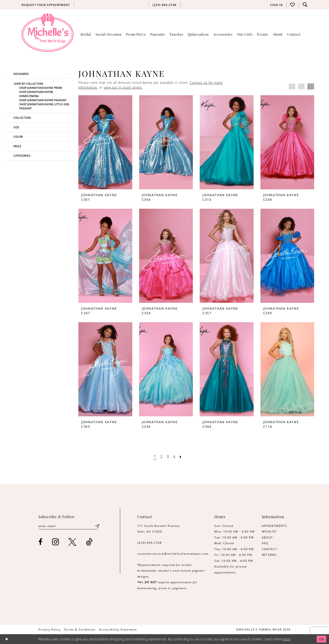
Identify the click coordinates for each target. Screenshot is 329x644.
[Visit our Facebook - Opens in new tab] (41, 542)
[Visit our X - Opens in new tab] (73, 542)
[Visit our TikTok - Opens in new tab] (89, 542)
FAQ (265, 543)
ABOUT (267, 537)
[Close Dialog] (7, 639)
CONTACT (269, 549)
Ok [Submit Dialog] (321, 639)
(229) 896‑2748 (150, 543)
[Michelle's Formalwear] (48, 32)
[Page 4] (175, 457)
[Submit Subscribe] (97, 526)
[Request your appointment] (46, 5)
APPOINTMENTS (274, 526)
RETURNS (269, 555)
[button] (276, 5)
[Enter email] (69, 526)
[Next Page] (181, 457)
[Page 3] (168, 457)
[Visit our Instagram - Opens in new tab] (56, 542)
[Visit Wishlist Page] (293, 5)
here (287, 639)
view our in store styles (123, 87)
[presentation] (105, 142)
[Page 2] (161, 457)
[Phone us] (164, 5)
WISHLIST (269, 531)
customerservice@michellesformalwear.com (173, 554)
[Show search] (305, 5)
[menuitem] (46, 5)
